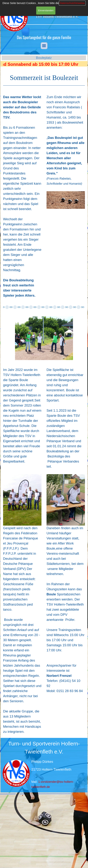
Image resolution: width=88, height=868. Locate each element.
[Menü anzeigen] (44, 46)
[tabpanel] (44, 38)
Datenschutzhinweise (72, 3)
